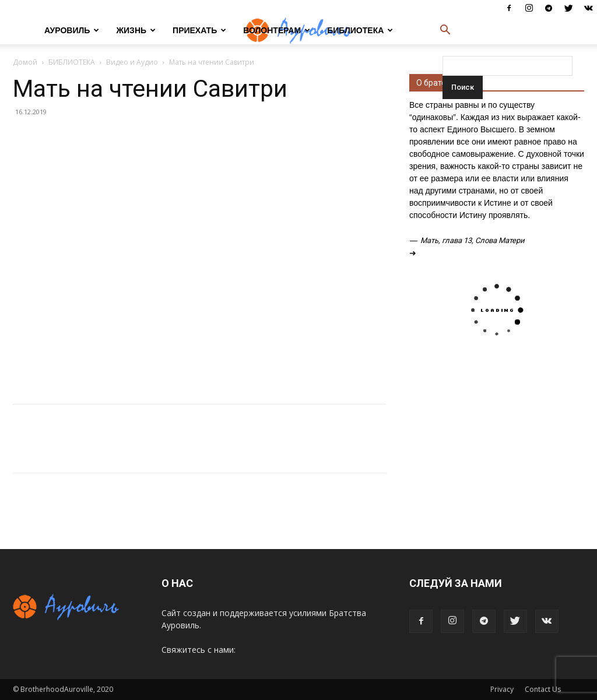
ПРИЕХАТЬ (199, 30)
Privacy (502, 689)
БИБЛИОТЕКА (360, 30)
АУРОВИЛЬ (72, 30)
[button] (445, 31)
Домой (25, 62)
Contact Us (543, 689)
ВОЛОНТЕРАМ (277, 30)
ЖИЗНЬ (136, 30)
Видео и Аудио (132, 62)
